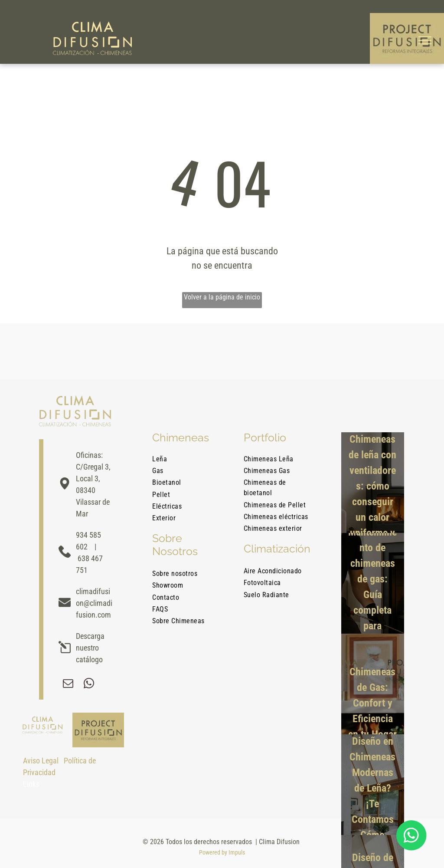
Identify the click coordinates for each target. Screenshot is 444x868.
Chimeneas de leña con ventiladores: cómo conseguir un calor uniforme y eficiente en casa (373, 502)
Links (31, 784)
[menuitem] (187, 460)
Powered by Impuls (222, 852)
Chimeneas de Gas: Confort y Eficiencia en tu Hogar (372, 703)
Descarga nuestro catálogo (90, 648)
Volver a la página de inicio (222, 297)
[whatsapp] (89, 685)
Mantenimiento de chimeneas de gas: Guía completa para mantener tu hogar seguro (372, 602)
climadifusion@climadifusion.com (94, 603)
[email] (68, 685)
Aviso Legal (41, 761)
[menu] (425, 40)
